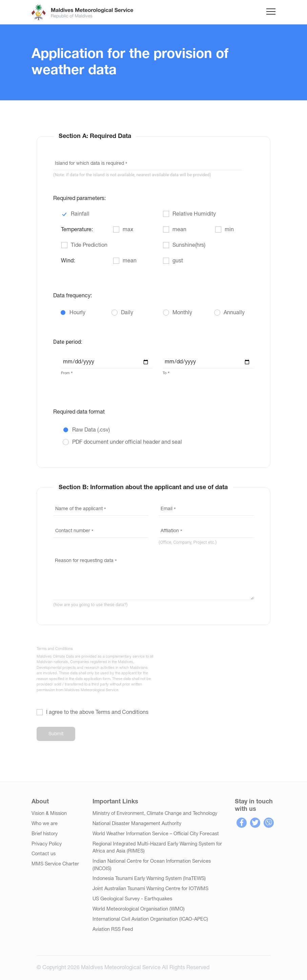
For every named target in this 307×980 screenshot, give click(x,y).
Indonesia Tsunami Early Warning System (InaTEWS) (149, 879)
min (229, 230)
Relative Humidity (194, 214)
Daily (127, 313)
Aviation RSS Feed (113, 930)
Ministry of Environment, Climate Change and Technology (155, 814)
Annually (234, 313)
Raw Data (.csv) (91, 430)
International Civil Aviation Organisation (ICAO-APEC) (150, 919)
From (65, 373)
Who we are (45, 824)
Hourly (77, 313)
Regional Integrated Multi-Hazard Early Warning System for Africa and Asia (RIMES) (157, 848)
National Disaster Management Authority (137, 824)
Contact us (44, 854)
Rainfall (80, 214)
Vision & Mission (49, 814)
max (128, 230)
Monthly (182, 313)
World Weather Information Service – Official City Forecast (156, 834)
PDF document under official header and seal (127, 442)
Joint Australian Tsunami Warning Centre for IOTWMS (150, 889)
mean (179, 230)
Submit (56, 734)
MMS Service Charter (55, 864)
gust (178, 261)
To (165, 373)
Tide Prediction (89, 245)
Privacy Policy (47, 844)
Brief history (45, 834)
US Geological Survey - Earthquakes (132, 899)
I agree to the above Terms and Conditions (97, 713)
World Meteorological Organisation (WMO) (139, 909)
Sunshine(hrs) (189, 245)
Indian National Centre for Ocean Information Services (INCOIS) (152, 865)
